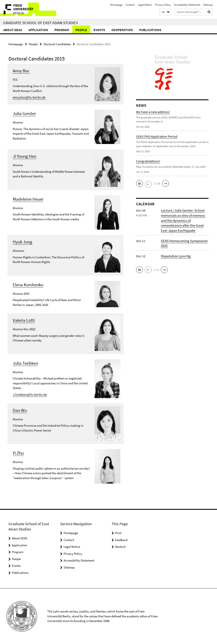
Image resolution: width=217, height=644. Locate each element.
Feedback (121, 540)
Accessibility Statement (187, 5)
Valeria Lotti (24, 320)
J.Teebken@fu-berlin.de (28, 394)
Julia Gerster (24, 113)
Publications (150, 30)
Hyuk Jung (22, 242)
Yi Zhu (18, 453)
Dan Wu (20, 410)
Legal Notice (145, 5)
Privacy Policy (163, 5)
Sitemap (208, 5)
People (81, 30)
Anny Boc (21, 71)
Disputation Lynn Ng (175, 255)
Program (62, 30)
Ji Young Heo (24, 156)
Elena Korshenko (28, 284)
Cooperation (122, 30)
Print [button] (118, 533)
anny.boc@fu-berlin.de (28, 97)
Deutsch (120, 546)
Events (99, 30)
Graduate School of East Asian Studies (40, 23)
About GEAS (13, 30)
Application (38, 30)
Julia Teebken (25, 363)
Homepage (116, 5)
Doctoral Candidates (57, 44)
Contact (130, 5)
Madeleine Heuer (28, 199)
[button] (166, 12)
